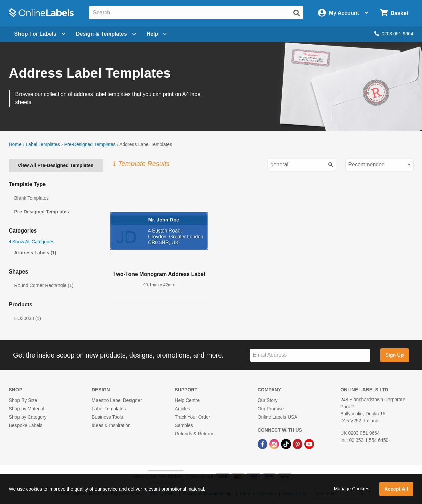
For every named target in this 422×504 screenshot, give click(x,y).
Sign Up (394, 355)
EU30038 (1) (28, 318)
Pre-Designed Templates (90, 144)
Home (15, 144)
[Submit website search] (297, 13)
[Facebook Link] (263, 444)
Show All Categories (32, 242)
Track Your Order (192, 417)
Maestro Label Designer (117, 400)
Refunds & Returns (194, 434)
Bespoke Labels (26, 425)
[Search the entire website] (196, 13)
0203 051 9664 (394, 34)
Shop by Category (28, 417)
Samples (184, 425)
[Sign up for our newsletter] (310, 355)
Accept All (396, 489)
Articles (182, 409)
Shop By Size (23, 400)
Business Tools (107, 417)
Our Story (268, 400)
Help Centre (187, 400)
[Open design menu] (106, 34)
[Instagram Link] (275, 444)
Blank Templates (32, 198)
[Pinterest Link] (298, 444)
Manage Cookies (352, 489)
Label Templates (43, 144)
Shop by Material (27, 409)
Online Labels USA (277, 417)
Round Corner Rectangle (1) (44, 285)
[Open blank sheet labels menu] (40, 34)
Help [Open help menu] (157, 34)
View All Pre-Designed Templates (56, 165)
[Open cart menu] (394, 13)
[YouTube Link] (309, 444)
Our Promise (271, 409)
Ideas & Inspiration (111, 425)
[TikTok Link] (287, 444)
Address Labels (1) (35, 253)
